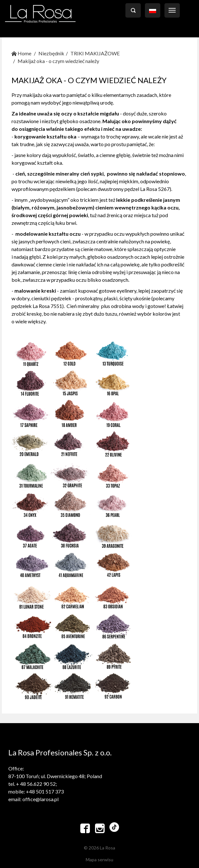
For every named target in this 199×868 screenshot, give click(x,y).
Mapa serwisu (99, 860)
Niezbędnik (51, 53)
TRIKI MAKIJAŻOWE (95, 53)
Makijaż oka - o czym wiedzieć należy (58, 61)
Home (21, 53)
